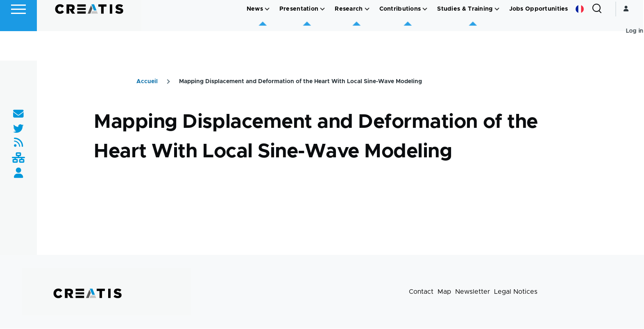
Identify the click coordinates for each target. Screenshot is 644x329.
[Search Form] (598, 39)
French (581, 39)
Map (444, 292)
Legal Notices (516, 292)
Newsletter (473, 292)
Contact (421, 292)
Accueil (147, 82)
